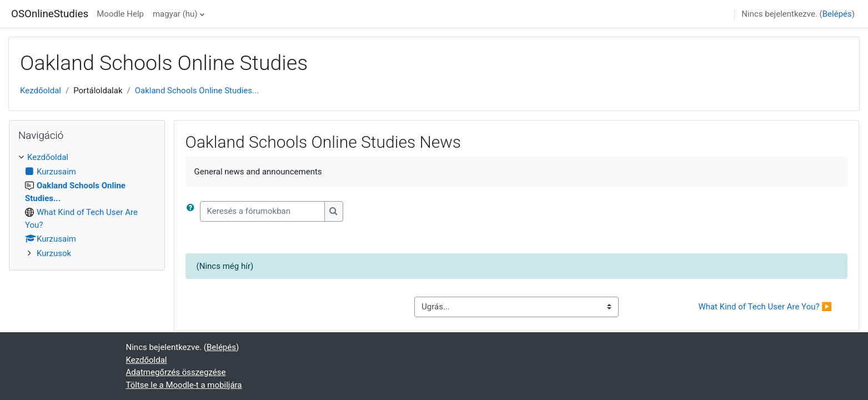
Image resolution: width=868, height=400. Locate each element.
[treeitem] (87, 205)
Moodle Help (120, 14)
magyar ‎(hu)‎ (175, 14)
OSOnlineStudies (50, 14)
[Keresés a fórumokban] (262, 211)
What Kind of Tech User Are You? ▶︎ (765, 307)
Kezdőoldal (41, 91)
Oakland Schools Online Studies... (197, 91)
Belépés (837, 14)
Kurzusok (54, 253)
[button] (193, 211)
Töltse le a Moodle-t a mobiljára (184, 385)
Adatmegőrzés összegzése (176, 372)
